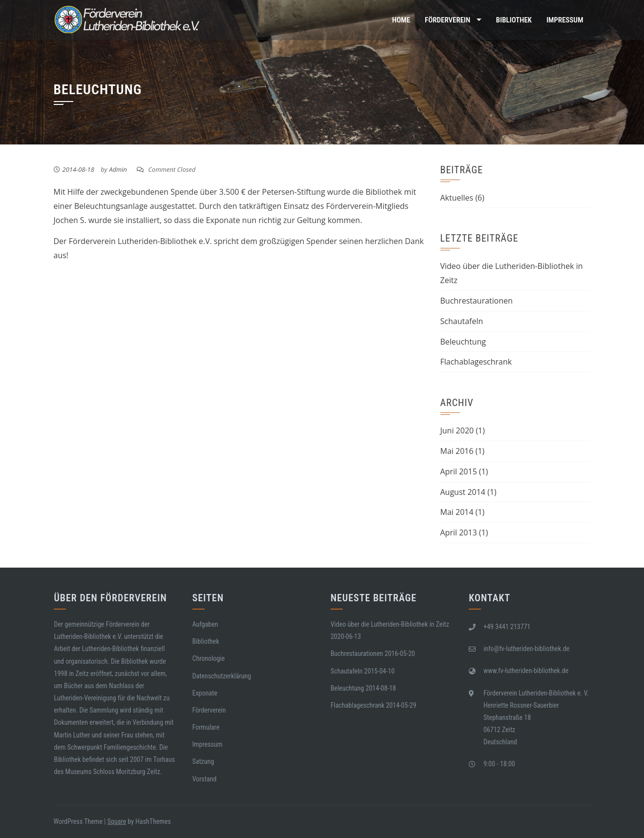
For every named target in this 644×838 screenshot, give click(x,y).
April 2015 (459, 471)
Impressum (565, 20)
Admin (118, 169)
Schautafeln (462, 321)
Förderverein (447, 20)
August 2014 (463, 492)
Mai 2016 (457, 451)
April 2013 (459, 532)
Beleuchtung (463, 342)
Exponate (205, 693)
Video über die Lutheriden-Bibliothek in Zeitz (390, 624)
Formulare (206, 727)
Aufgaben (205, 624)
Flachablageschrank (476, 362)
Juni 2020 (457, 430)
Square (117, 821)
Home (401, 20)
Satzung (203, 761)
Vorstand (205, 779)
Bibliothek (514, 20)
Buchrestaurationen (477, 301)
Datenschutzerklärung (222, 676)
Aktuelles (457, 198)
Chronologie (209, 658)
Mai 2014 (457, 512)
